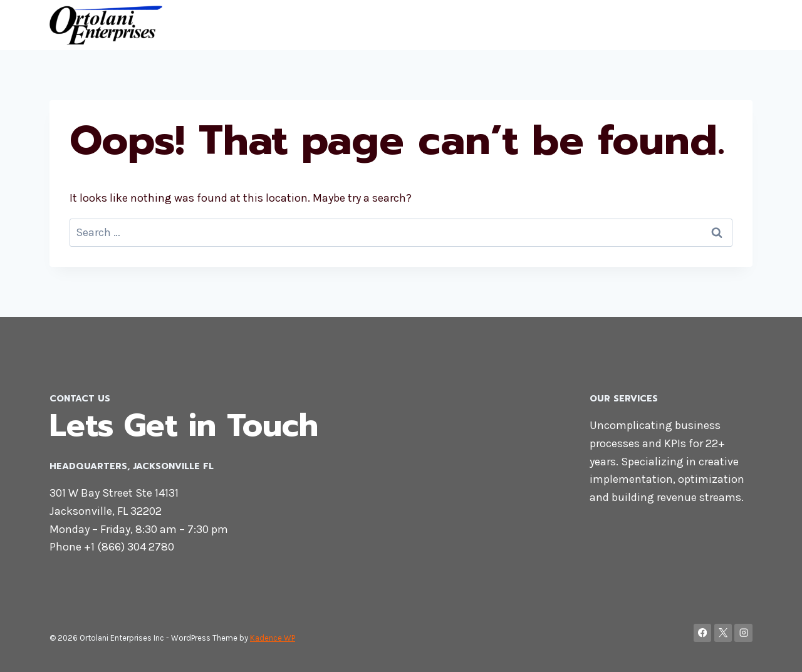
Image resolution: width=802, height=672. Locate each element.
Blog (733, 25)
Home (634, 25)
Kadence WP (273, 638)
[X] (723, 633)
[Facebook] (703, 633)
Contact (685, 25)
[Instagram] (743, 633)
